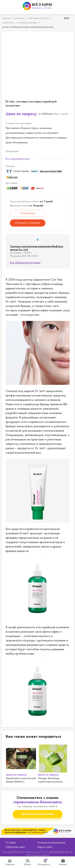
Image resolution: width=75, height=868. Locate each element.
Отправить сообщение (28, 223)
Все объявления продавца (25, 262)
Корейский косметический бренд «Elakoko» (22, 763)
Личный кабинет (45, 864)
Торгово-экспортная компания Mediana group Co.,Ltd (37, 248)
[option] (22, 763)
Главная (10, 864)
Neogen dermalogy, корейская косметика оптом (54, 763)
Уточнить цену (28, 213)
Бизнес (63, 864)
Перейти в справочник (37, 814)
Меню (28, 864)
